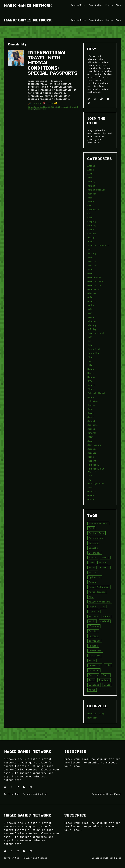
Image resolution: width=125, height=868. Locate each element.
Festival (93, 266)
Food (90, 270)
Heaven (91, 317)
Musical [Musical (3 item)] (105, 621)
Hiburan (92, 321)
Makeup (91, 369)
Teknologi (93, 465)
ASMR (90, 174)
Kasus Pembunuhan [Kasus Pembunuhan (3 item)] (99, 587)
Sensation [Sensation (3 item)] (95, 665)
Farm (90, 258)
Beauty (91, 182)
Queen (91, 397)
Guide (58, 107)
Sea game (93, 425)
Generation (94, 289)
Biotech (92, 194)
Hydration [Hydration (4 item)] (95, 577)
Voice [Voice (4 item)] (107, 685)
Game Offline (95, 282)
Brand (91, 202)
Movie (91, 373)
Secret (91, 429)
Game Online (94, 286)
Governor (93, 301)
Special (38, 109)
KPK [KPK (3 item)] (91, 597)
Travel (44, 109)
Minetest (93, 718)
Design (91, 238)
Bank (90, 178)
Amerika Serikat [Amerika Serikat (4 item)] (98, 524)
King (90, 357)
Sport (91, 457)
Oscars (91, 385)
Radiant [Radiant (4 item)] (93, 646)
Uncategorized (96, 484)
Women (91, 496)
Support (92, 461)
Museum (91, 377)
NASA (90, 381)
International (66, 107)
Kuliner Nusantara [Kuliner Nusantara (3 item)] (100, 602)
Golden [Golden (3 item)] (103, 563)
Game (90, 274)
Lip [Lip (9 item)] (103, 607)
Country (50, 103)
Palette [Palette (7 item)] (93, 631)
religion (93, 401)
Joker (91, 345)
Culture (92, 234)
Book (90, 198)
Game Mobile (94, 278)
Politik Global (96, 393)
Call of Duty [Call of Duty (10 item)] (96, 533)
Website (92, 492)
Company (92, 222)
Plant (91, 389)
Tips (90, 476)
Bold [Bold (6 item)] (91, 528)
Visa (90, 488)
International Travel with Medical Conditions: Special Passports (53, 63)
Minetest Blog (96, 714)
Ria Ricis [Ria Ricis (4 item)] (95, 656)
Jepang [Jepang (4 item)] (93, 582)
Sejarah (92, 433)
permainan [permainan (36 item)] (95, 641)
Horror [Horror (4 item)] (93, 572)
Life (90, 365)
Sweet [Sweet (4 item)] (106, 675)
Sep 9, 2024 (37, 103)
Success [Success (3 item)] (93, 675)
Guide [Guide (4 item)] (92, 568)
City (90, 218)
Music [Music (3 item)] (92, 621)
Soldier (92, 453)
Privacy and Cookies (35, 794)
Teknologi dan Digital (96, 470)
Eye (89, 250)
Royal (91, 413)
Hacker (91, 305)
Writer (91, 500)
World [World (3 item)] (92, 690)
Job (89, 341)
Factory (92, 254)
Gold (90, 297)
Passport (31, 109)
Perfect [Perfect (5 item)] (93, 636)
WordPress (115, 794)
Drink (91, 242)
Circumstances (33, 107)
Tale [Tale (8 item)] (91, 680)
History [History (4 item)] (105, 568)
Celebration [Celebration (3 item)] (96, 538)
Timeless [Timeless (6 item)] (104, 680)
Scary (91, 417)
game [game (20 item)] (91, 563)
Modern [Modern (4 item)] (107, 616)
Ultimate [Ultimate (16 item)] (94, 685)
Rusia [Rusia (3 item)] (92, 660)
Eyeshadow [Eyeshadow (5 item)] (95, 553)
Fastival (93, 262)
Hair (90, 309)
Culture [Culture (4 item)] (93, 543)
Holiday (92, 329)
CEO (89, 214)
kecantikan (94, 353)
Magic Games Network (28, 5)
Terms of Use (11, 794)
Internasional (96, 333)
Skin (90, 441)
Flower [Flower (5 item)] (93, 558)
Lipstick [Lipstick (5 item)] (94, 612)
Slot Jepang (94, 445)
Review (91, 405)
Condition (43, 107)
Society (92, 449)
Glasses (92, 293)
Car (89, 206)
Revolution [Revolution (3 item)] (95, 651)
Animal (91, 166)
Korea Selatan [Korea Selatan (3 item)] (97, 592)
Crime (91, 230)
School (91, 421)
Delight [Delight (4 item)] (93, 548)
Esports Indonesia (98, 246)
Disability (52, 107)
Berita (91, 186)
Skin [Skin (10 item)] (108, 665)
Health (91, 313)
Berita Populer (96, 190)
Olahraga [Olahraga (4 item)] (94, 626)
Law (89, 361)
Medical (75, 107)
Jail (90, 337)
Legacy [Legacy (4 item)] (93, 607)
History (92, 325)
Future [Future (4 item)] (105, 558)
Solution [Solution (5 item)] (94, 670)
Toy (89, 480)
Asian (91, 170)
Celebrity (93, 210)
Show (90, 437)
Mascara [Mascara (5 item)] (93, 616)
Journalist (94, 349)
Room (90, 409)
